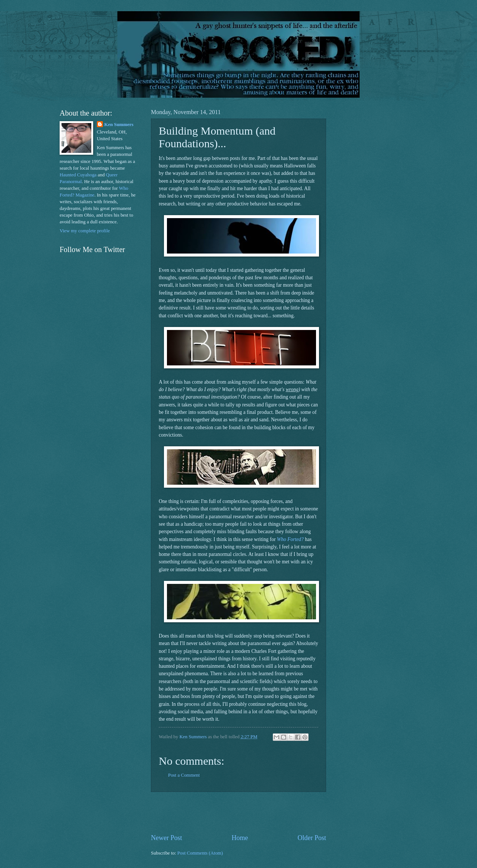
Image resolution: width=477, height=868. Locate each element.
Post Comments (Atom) (200, 853)
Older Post (312, 838)
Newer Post (167, 838)
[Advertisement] (238, 812)
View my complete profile (85, 231)
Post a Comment (184, 775)
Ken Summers (119, 125)
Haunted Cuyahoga (78, 175)
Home (240, 838)
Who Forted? (290, 539)
